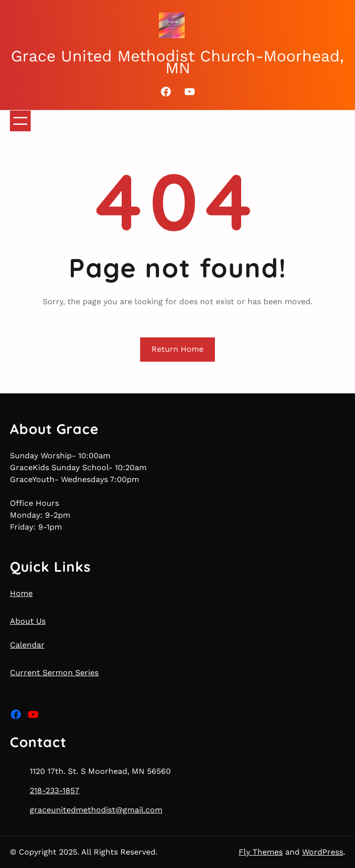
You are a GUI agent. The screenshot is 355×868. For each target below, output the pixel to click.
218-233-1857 (54, 790)
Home (21, 593)
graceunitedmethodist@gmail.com (96, 810)
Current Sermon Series (54, 673)
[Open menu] (20, 121)
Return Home (177, 349)
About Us (28, 621)
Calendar (27, 645)
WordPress (323, 852)
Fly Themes (261, 852)
